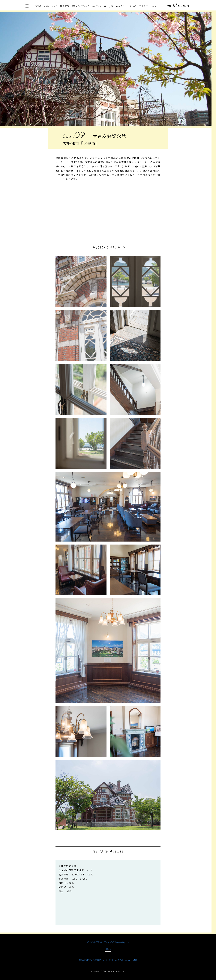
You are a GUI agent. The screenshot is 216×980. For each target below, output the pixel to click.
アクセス (143, 7)
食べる (133, 7)
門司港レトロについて (46, 7)
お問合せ (108, 949)
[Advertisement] (108, 213)
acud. (128, 942)
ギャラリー (121, 7)
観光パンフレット (80, 7)
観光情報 (64, 7)
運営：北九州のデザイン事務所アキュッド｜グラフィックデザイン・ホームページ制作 (108, 960)
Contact (154, 7)
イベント (97, 7)
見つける (108, 7)
